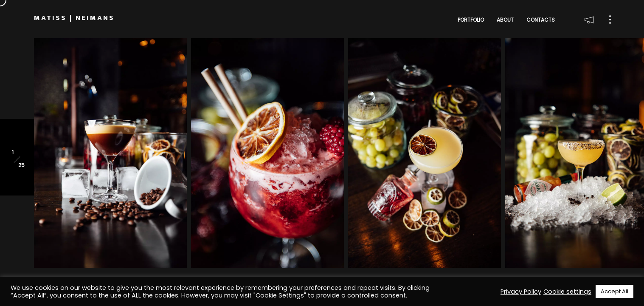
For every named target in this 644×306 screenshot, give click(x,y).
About (505, 20)
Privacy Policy (521, 292)
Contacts (541, 20)
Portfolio (471, 20)
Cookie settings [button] (567, 292)
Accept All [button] (614, 291)
